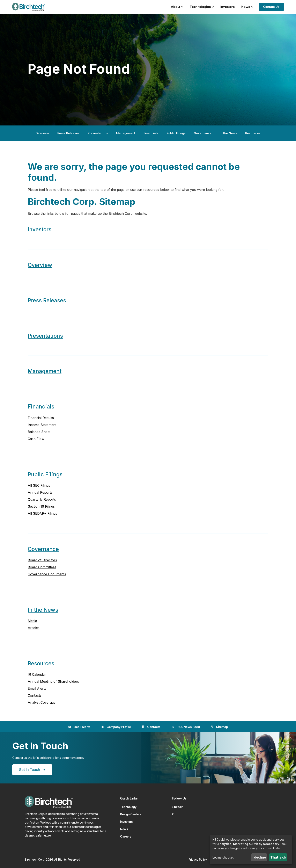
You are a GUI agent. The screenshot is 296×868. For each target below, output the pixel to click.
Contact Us (271, 7)
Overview (42, 133)
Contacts (35, 695)
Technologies (202, 7)
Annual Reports (40, 492)
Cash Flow (36, 439)
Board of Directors (42, 560)
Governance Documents (47, 574)
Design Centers (131, 814)
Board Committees (42, 567)
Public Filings (176, 133)
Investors (228, 7)
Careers (126, 836)
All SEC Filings (39, 485)
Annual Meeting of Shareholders (53, 681)
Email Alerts (37, 688)
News (247, 7)
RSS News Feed (186, 727)
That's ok (278, 857)
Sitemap (219, 727)
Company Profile (116, 727)
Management (126, 133)
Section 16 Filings (41, 506)
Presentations (98, 133)
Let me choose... (224, 857)
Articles (34, 628)
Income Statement (42, 425)
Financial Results (41, 418)
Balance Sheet (39, 432)
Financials (151, 133)
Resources (253, 133)
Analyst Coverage (42, 702)
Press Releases (68, 133)
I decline (259, 857)
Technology (128, 807)
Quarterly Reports (42, 499)
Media (32, 621)
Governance (203, 133)
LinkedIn (178, 807)
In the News (228, 133)
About (177, 7)
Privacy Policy (198, 859)
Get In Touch (29, 770)
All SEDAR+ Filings (42, 513)
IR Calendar (37, 674)
